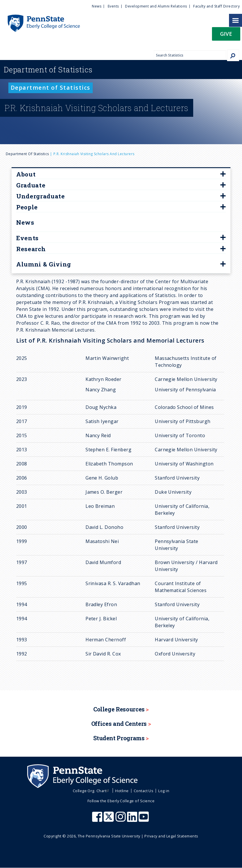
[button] (226, 36)
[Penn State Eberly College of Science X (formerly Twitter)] (109, 820)
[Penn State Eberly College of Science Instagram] (121, 820)
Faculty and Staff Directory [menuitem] (216, 6)
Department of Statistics (27, 154)
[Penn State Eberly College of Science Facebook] (98, 820)
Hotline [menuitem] (122, 791)
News (25, 222)
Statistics (48, 69)
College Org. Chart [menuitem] (92, 791)
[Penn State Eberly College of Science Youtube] (144, 820)
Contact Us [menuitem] (144, 791)
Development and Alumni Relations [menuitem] (156, 6)
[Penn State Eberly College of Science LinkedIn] (133, 820)
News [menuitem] (97, 6)
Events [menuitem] (113, 6)
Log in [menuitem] (164, 791)
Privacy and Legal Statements (171, 836)
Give (226, 34)
